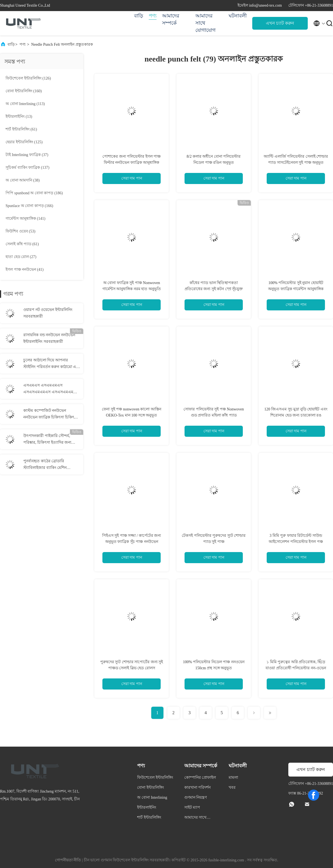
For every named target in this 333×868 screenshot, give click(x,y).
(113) (25, 104)
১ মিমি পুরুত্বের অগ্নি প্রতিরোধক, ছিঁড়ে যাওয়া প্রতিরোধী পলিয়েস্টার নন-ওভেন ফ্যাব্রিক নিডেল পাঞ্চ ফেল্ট (296, 668)
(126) (28, 78)
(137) (27, 168)
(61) (21, 129)
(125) (24, 142)
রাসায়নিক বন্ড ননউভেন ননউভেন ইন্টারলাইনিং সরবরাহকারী (49, 338)
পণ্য (153, 16)
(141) (25, 219)
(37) (27, 155)
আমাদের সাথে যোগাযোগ (205, 23)
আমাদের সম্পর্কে (171, 19)
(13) (19, 117)
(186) (34, 193)
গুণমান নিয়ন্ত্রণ (196, 797)
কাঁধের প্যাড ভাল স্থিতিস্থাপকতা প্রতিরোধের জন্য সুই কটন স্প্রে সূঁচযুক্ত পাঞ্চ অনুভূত (214, 289)
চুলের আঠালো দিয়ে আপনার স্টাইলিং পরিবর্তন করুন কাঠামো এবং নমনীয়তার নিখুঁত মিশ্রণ (52, 364)
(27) (21, 257)
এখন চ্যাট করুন (280, 23)
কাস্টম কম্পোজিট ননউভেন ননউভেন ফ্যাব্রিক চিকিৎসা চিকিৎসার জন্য (52, 415)
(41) (25, 270)
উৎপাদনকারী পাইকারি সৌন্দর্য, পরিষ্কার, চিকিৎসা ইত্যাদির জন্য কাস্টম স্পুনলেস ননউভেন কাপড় (48, 440)
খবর (232, 787)
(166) (29, 206)
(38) (23, 180)
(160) (24, 91)
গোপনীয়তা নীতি (68, 860)
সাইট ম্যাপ (192, 807)
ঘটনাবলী (238, 16)
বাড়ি (139, 16)
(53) (20, 231)
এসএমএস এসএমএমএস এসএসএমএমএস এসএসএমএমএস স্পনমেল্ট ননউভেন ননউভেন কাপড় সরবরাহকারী (51, 389)
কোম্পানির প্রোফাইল (200, 778)
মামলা (233, 778)
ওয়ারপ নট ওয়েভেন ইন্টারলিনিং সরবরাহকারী (48, 313)
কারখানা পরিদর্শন (198, 787)
